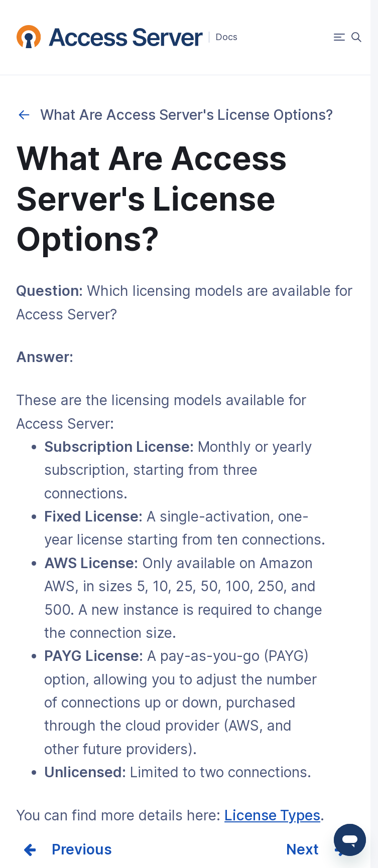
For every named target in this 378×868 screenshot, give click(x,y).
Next (302, 849)
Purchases (24, 115)
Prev (67, 849)
